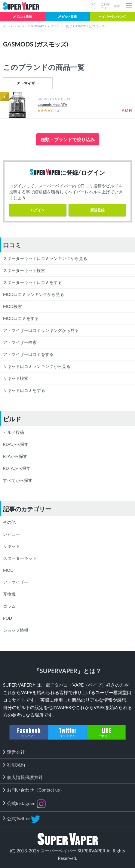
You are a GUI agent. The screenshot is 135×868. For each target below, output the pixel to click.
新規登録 (97, 210)
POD (8, 618)
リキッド (11, 546)
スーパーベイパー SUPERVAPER (25, 26)
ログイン (38, 210)
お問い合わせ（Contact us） (36, 790)
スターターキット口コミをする (32, 282)
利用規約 (16, 765)
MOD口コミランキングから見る (34, 294)
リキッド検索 (16, 378)
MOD (8, 570)
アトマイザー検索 (20, 342)
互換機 (9, 594)
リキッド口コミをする (24, 390)
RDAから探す (16, 444)
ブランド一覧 (60, 26)
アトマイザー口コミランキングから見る (41, 330)
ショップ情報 (16, 630)
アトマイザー (28, 83)
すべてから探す (18, 480)
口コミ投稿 (22, 16)
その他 (9, 522)
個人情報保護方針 (25, 777)
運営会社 (16, 752)
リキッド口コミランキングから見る (37, 366)
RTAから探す (15, 456)
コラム (9, 606)
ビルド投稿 (67, 16)
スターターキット (20, 558)
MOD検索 (12, 306)
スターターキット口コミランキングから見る (45, 258)
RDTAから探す (17, 468)
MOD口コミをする (21, 318)
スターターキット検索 (24, 270)
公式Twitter (23, 819)
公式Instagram (26, 804)
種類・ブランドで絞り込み (68, 139)
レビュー (11, 534)
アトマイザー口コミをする (28, 354)
